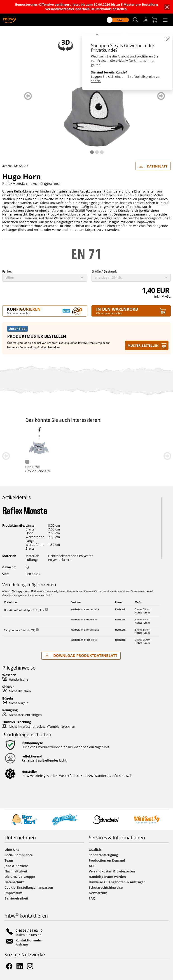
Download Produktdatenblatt (81, 655)
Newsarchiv (98, 893)
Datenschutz (14, 882)
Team (9, 860)
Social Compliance (19, 855)
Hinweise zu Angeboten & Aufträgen (117, 882)
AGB (92, 866)
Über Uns (12, 850)
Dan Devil (139, 467)
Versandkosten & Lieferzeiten (112, 871)
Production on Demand (107, 860)
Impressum (13, 893)
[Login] (146, 20)
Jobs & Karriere (16, 866)
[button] (136, 20)
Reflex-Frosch (35, 467)
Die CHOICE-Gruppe (20, 877)
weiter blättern (161, 96)
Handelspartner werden (107, 877)
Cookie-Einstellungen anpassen (29, 887)
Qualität (95, 850)
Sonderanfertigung (103, 855)
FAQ (92, 898)
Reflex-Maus (88, 467)
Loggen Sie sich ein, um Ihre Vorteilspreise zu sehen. (125, 79)
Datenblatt (153, 165)
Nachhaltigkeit (16, 871)
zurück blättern (28, 96)
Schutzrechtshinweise (106, 887)
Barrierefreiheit (16, 898)
